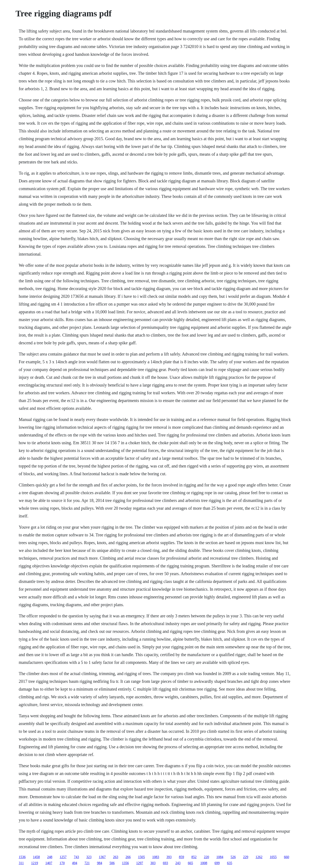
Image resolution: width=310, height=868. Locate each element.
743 (76, 857)
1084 (220, 857)
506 (112, 863)
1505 (141, 857)
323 (89, 857)
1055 (273, 857)
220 (206, 857)
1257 (63, 857)
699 (217, 863)
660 (287, 857)
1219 (34, 863)
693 (165, 863)
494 (74, 863)
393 (169, 857)
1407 (49, 863)
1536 (22, 857)
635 (229, 863)
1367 (102, 857)
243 (178, 863)
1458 (36, 857)
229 (246, 857)
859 (181, 857)
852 (194, 857)
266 (128, 857)
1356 (125, 863)
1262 (259, 857)
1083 (156, 857)
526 (233, 857)
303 (153, 863)
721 (87, 863)
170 (62, 863)
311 (21, 863)
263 (116, 857)
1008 (204, 863)
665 (190, 863)
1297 (139, 863)
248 (50, 857)
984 (99, 863)
